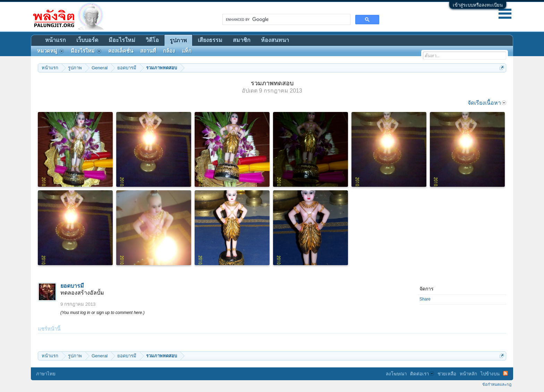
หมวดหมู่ (50, 51)
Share (425, 299)
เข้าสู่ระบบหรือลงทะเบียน (478, 5)
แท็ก (187, 51)
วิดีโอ (152, 40)
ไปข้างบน (490, 374)
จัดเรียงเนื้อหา (487, 103)
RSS (505, 373)
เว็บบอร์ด (87, 40)
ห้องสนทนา (275, 40)
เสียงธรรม (210, 40)
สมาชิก (242, 40)
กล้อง (169, 51)
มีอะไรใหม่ (122, 40)
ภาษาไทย (46, 374)
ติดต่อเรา (422, 374)
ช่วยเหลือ (447, 374)
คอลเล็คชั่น (121, 51)
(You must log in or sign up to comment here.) (103, 313)
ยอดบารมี (72, 286)
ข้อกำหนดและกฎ (497, 384)
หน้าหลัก (468, 374)
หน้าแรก (56, 40)
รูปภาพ (178, 40)
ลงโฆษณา (396, 374)
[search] (286, 19)
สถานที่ (148, 51)
